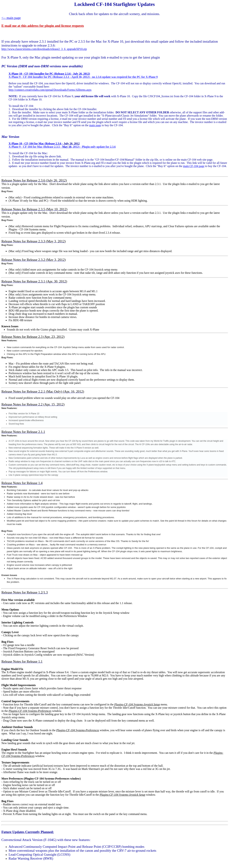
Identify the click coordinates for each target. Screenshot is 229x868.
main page (95, 125)
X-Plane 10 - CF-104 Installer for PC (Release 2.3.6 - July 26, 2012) (49, 74)
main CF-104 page (194, 166)
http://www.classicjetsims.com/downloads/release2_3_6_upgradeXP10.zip (44, 49)
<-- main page (11, 18)
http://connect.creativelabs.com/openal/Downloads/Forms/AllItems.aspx (50, 90)
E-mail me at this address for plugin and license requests (43, 26)
